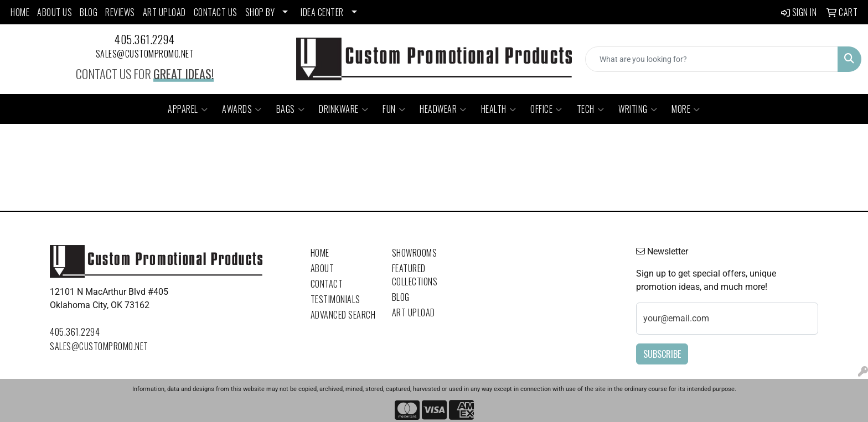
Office (546, 109)
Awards (242, 109)
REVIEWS (120, 12)
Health (499, 109)
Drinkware (343, 109)
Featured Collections (415, 275)
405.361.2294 (144, 39)
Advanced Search (343, 315)
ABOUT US (55, 12)
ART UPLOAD (164, 12)
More (686, 109)
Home (320, 253)
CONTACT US (216, 12)
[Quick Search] (712, 59)
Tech (591, 109)
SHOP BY (260, 12)
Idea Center (322, 12)
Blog (401, 297)
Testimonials (335, 299)
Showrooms (415, 253)
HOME (20, 12)
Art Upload (414, 312)
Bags (291, 109)
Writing (638, 109)
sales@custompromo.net (145, 54)
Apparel (188, 109)
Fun (394, 109)
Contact (327, 284)
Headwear (443, 109)
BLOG (89, 12)
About (322, 268)
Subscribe (662, 354)
